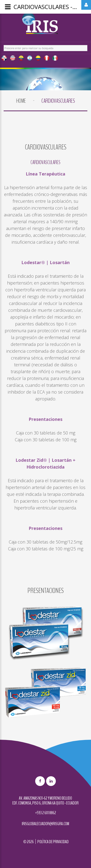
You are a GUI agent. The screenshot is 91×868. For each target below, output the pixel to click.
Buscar (4, 44)
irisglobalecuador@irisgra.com (45, 824)
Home (21, 101)
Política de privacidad (53, 842)
